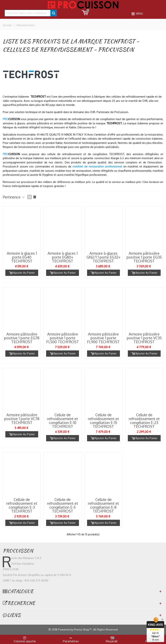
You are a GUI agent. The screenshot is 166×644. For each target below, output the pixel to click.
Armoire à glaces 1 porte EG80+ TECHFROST (63, 257)
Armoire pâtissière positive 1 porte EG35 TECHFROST (144, 257)
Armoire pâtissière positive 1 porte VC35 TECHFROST (144, 338)
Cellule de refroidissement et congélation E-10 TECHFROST (63, 421)
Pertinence (14, 197)
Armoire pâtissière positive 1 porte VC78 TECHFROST (22, 419)
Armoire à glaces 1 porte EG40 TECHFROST (22, 257)
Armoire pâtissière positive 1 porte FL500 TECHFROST (63, 338)
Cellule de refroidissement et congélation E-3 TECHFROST (22, 505)
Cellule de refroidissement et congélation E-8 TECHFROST (103, 505)
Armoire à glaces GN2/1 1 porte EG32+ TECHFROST (103, 257)
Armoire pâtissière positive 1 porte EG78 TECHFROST (22, 338)
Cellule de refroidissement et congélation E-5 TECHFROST (63, 505)
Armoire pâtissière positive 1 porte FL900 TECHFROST (103, 338)
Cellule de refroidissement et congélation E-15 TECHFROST (103, 421)
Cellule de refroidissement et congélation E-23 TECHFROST (144, 421)
